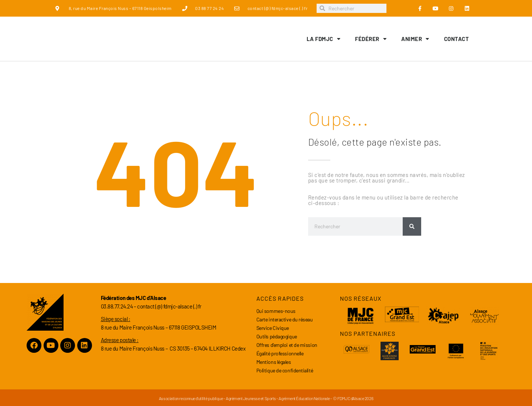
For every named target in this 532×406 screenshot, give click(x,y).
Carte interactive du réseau (285, 319)
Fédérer (371, 39)
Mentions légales (274, 362)
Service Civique (273, 328)
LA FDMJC (324, 39)
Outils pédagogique (277, 336)
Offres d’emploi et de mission (287, 345)
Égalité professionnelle (280, 353)
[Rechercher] (412, 226)
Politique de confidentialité (285, 370)
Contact (457, 39)
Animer (415, 39)
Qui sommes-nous (276, 311)
